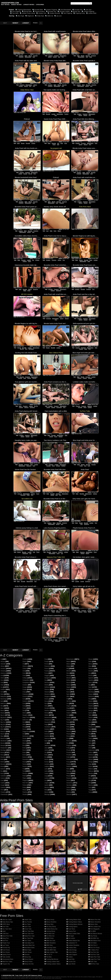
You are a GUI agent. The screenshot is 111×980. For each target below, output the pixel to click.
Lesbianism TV (73, 943)
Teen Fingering (68, 13)
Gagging (47, 676)
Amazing (62, 203)
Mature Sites (94, 924)
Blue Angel (21, 16)
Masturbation (28, 57)
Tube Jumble (33, 873)
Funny (46, 673)
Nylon (29, 291)
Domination (26, 736)
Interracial (47, 738)
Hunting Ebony (51, 931)
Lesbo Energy (72, 950)
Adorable (3, 664)
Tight (90, 729)
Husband (47, 729)
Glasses (47, 692)
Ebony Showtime (51, 922)
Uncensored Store (55, 873)
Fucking (66, 114)
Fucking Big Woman (52, 959)
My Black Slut (50, 934)
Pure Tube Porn (33, 909)
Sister (90, 662)
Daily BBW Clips (51, 950)
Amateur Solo (42, 13)
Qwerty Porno (11, 873)
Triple (90, 741)
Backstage (4, 699)
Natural (69, 685)
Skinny (59, 231)
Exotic (24, 755)
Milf (67, 669)
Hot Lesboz (72, 938)
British (2, 762)
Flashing (25, 792)
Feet (24, 771)
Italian (46, 741)
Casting (3, 783)
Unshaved (91, 755)
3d (1, 659)
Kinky (46, 755)
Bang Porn (78, 836)
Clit (23, 664)
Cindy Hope (41, 16)
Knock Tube (100, 891)
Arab (2, 683)
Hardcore (90, 406)
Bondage (3, 750)
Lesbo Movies (72, 952)
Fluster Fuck (11, 855)
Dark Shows (28, 952)
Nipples (69, 687)
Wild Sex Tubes (11, 818)
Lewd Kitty (71, 959)
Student (91, 701)
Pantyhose (70, 720)
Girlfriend (47, 687)
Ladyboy (47, 766)
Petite (28, 495)
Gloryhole (47, 694)
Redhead (69, 766)
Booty (2, 755)
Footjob (47, 662)
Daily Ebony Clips (33, 818)
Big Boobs (31, 349)
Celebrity (3, 787)
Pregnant (69, 745)
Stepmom (91, 689)
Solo (59, 57)
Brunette (35, 56)
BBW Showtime (51, 943)
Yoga (90, 790)
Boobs (2, 752)
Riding (68, 773)
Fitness (25, 790)
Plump (68, 736)
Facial (24, 762)
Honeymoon (48, 720)
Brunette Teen (52, 11)
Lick (30, 553)
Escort (24, 750)
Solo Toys (89, 10)
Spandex (91, 678)
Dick (24, 722)
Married (47, 792)
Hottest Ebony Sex (52, 929)
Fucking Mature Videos (75, 922)
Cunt (47, 231)
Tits (89, 734)
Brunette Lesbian (65, 11)
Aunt (2, 692)
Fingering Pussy (80, 13)
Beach (2, 710)
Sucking (91, 703)
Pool (68, 738)
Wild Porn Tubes (78, 873)
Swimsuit (91, 708)
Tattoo (90, 715)
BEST (5, 23)
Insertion (47, 736)
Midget (68, 666)
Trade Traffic (19, 975)
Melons (69, 664)
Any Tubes (55, 891)
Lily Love (59, 16)
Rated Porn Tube (55, 909)
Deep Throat (26, 717)
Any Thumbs (33, 891)
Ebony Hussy (50, 920)
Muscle (69, 683)
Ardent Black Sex (30, 945)
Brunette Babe (39, 10)
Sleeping (91, 669)
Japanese (47, 745)
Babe (26, 56)
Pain (68, 715)
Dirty (82, 524)
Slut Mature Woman (96, 934)
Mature (30, 289)
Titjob (90, 731)
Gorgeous (32, 407)
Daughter (25, 715)
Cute (24, 706)
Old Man (69, 701)
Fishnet (25, 785)
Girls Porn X (94, 945)
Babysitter (4, 696)
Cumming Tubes (51, 948)
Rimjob (68, 776)
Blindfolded (4, 741)
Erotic (24, 748)
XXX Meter (94, 943)
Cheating (3, 792)
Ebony (24, 743)
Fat (23, 769)
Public (81, 466)
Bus (2, 771)
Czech (24, 708)
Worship (91, 785)
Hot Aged (71, 936)
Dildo (91, 57)
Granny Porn (72, 931)
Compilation (26, 683)
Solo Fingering (16, 11)
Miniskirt (69, 671)
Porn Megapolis (95, 929)
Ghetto (46, 685)
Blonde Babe (28, 11)
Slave (90, 666)
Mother (68, 680)
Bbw (2, 706)
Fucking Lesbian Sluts (53, 962)
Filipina (25, 778)
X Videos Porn (95, 950)
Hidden (47, 715)
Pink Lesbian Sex (95, 927)
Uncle (90, 748)
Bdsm (2, 708)
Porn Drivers (100, 855)
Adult (11, 836)
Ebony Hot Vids (29, 964)
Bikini (94, 611)
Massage (47, 794)
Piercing (34, 378)
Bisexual (3, 731)
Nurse (68, 692)
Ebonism (27, 955)
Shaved (55, 57)
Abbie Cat (50, 16)
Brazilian (3, 757)
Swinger (91, 710)
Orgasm (21, 86)
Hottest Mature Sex (74, 941)
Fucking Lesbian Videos (53, 964)
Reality (90, 612)
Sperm (90, 683)
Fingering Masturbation (24, 10)
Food (46, 659)
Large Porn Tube (95, 959)
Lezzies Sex (72, 962)
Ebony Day (28, 957)
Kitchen (47, 759)
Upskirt (90, 757)
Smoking (91, 671)
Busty (91, 260)
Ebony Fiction (28, 962)
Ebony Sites (50, 924)
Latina (46, 771)
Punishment (70, 759)
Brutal (2, 766)
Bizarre (3, 734)
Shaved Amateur (40, 11)
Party (68, 722)
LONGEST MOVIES (29, 5)
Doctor (24, 729)
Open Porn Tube (95, 957)
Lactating (47, 764)
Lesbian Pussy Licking (28, 13)
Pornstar (20, 378)
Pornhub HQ (55, 855)
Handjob (47, 708)
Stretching (59, 291)
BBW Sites (50, 945)
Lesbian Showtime (74, 945)
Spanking (91, 680)
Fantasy (25, 766)
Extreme (25, 757)
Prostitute (69, 755)
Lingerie (47, 783)
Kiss (56, 115)
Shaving (69, 792)
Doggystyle (26, 731)
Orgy (68, 708)
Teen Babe (15, 13)
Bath (61, 611)
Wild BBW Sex (95, 938)
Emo (24, 745)
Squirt (90, 687)
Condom (25, 685)
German (47, 683)
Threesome (25, 553)
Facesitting (26, 759)
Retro (68, 769)
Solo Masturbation (66, 10)
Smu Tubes (100, 909)
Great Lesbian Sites (74, 934)
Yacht (90, 787)
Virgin (90, 764)
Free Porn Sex (95, 952)
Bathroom (3, 703)
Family (24, 764)
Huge (66, 143)
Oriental (69, 710)
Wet (90, 776)
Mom (68, 673)
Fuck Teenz (72, 929)
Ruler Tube (94, 962)
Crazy (24, 692)
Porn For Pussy (95, 948)
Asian (2, 685)
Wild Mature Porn (95, 941)
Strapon (91, 694)
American (3, 673)
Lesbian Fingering (89, 11)
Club (34, 552)
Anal (2, 676)
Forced (47, 664)
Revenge (69, 771)
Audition (3, 689)
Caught (3, 785)
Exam (24, 752)
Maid (46, 790)
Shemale (69, 794)
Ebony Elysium (29, 959)
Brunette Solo (78, 10)
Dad (24, 710)
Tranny (90, 738)
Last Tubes (33, 855)
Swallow (91, 706)
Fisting (24, 787)
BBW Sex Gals (51, 941)
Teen (34, 57)
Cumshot (25, 701)
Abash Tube (11, 891)
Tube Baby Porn (29, 943)
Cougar (25, 687)
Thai (90, 724)
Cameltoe (66, 611)
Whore (90, 778)
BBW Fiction (50, 938)
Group (46, 701)
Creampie (25, 694)
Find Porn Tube (95, 955)
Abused (3, 662)
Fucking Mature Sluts (75, 920)
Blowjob (3, 745)
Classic (25, 662)
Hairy (31, 465)
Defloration (26, 720)
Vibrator (91, 759)
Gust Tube (78, 818)
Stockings (35, 289)
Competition (26, 680)
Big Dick (3, 724)
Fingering (21, 57)
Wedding (91, 773)
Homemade (48, 717)
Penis (68, 724)
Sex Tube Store (100, 818)
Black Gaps (28, 950)
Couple (82, 581)
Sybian (90, 713)
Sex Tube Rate (78, 909)
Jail (45, 743)
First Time (25, 783)
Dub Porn (100, 836)
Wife (90, 780)
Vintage (91, 762)
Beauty (87, 553)
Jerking (50, 57)
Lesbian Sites (72, 948)
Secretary (69, 785)
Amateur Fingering (52, 10)
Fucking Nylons (73, 927)
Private (68, 750)
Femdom (25, 773)
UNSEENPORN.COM (8, 975)
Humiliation (48, 727)
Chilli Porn (33, 836)
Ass (58, 143)
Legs (89, 466)
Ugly (90, 745)
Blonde (30, 56)
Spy (90, 685)
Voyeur (90, 766)
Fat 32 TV (49, 955)
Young (90, 792)
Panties (29, 378)
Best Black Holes (29, 948)
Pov (68, 743)
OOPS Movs (55, 818)
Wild (90, 783)
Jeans (46, 748)
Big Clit (3, 720)
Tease (90, 720)
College (25, 678)
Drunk (24, 741)
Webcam (91, 771)
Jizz (46, 752)
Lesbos (70, 957)
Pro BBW (93, 931)
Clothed (25, 669)
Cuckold (25, 696)
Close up (78, 406)
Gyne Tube (78, 891)
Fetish (24, 776)
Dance (24, 713)
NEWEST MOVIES (16, 5)
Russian (69, 778)
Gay (46, 680)
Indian (46, 731)
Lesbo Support (73, 955)
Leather (47, 773)
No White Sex (50, 936)
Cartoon (3, 778)
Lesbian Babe (92, 13)
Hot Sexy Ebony (51, 927)
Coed (24, 676)
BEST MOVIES (5, 5)
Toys (63, 57)
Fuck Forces (78, 855)
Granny (47, 699)
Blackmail (3, 738)
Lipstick (47, 785)
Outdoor (25, 261)
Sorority (91, 676)
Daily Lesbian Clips (52, 952)
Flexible (25, 794)
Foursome (47, 666)
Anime (2, 678)
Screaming (59, 407)
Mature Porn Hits (95, 920)
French (47, 669)
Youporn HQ (100, 873)
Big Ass (58, 612)
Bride (2, 759)
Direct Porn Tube (55, 836)
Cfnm (2, 790)
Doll (24, 734)
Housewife (48, 722)
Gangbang (48, 678)
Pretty (68, 748)
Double (25, 738)
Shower (91, 659)
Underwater (92, 750)
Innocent (47, 734)
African (3, 666)
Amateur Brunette (55, 13)
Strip (90, 699)
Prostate (69, 752)
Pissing (69, 734)
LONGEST (26, 23)
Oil (67, 699)
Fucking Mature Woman (75, 924)
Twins (90, 743)
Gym (46, 703)
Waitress (91, 769)
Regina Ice (30, 16)
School (68, 780)
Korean (47, 762)
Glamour (26, 407)
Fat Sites (49, 957)
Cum (24, 699)
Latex (46, 769)
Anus (2, 680)
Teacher (91, 717)
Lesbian (53, 114)
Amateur (21, 56)
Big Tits (30, 174)
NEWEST (15, 23)
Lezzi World (72, 964)
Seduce (69, 787)
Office (68, 696)
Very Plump (94, 936)
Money (68, 676)
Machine (47, 787)
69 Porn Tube (95, 964)
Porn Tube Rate (11, 909)
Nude (86, 349)
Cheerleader (4, 794)
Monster (69, 678)
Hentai (46, 713)
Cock (24, 673)
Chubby (25, 659)
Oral (68, 703)
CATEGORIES (40, 5)
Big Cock (3, 722)
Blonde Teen (77, 11)
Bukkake (3, 769)
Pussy (54, 145)
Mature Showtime (95, 922)
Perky (68, 727)
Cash (2, 780)
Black (25, 291)
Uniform (91, 752)
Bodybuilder (4, 748)
